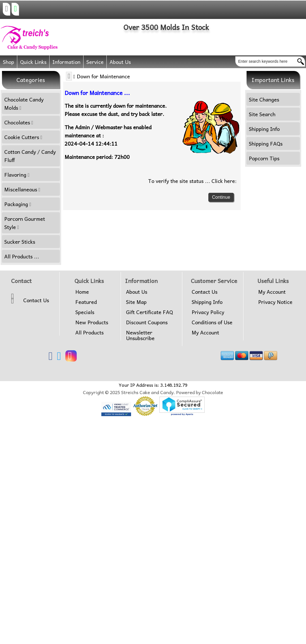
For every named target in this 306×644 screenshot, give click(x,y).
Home (82, 292)
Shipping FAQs (266, 143)
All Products (89, 332)
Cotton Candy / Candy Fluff (30, 156)
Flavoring (17, 175)
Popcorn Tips (264, 158)
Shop (8, 62)
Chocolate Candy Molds (24, 103)
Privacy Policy (208, 312)
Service (95, 62)
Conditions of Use (212, 322)
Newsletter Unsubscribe (140, 335)
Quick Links (33, 62)
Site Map (136, 302)
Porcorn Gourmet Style (25, 223)
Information (66, 62)
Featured (86, 302)
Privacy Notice (275, 302)
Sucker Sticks (20, 242)
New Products (92, 322)
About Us (120, 62)
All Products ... (22, 256)
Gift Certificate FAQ (149, 312)
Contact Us (36, 300)
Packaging (18, 204)
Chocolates (19, 122)
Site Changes (264, 99)
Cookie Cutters (23, 137)
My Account (205, 332)
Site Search (262, 114)
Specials (85, 312)
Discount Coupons (147, 322)
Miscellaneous (22, 189)
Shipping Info (264, 129)
